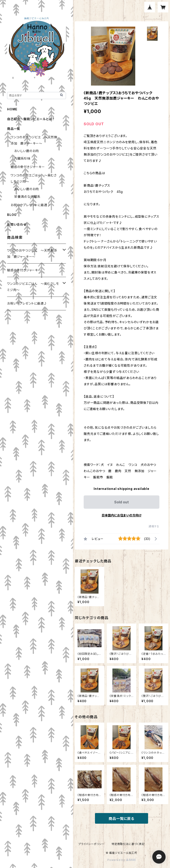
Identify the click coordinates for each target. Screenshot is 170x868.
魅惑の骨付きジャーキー (28, 167)
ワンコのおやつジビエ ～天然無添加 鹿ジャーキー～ (32, 253)
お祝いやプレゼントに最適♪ (31, 205)
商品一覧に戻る (122, 819)
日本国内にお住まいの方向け (122, 515)
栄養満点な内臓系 (27, 196)
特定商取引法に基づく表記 (128, 844)
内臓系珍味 (22, 158)
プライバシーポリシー (91, 844)
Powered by (122, 860)
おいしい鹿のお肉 (26, 151)
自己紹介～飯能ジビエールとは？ (31, 119)
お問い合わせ (17, 224)
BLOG (12, 215)
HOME (12, 109)
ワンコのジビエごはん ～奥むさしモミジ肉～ (33, 287)
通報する (154, 526)
